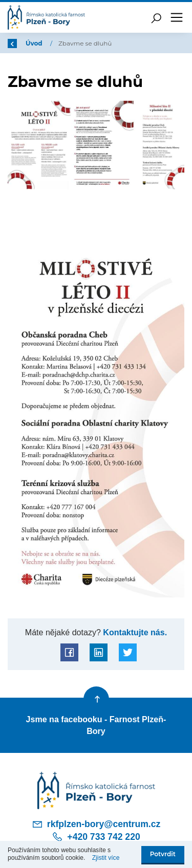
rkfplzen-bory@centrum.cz (96, 824)
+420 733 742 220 (96, 837)
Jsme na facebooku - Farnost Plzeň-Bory (96, 725)
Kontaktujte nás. (134, 632)
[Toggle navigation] (177, 17)
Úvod (35, 43)
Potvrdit (163, 854)
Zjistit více (106, 858)
